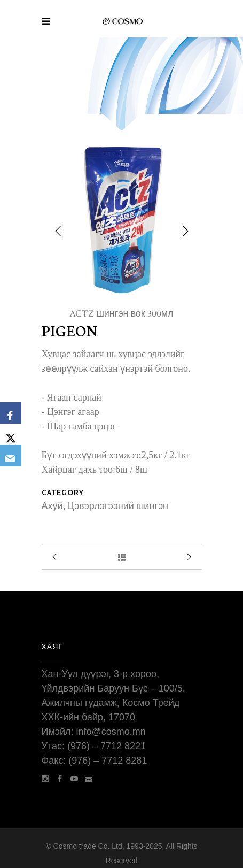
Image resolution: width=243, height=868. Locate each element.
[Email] (11, 456)
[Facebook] (11, 413)
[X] (11, 434)
